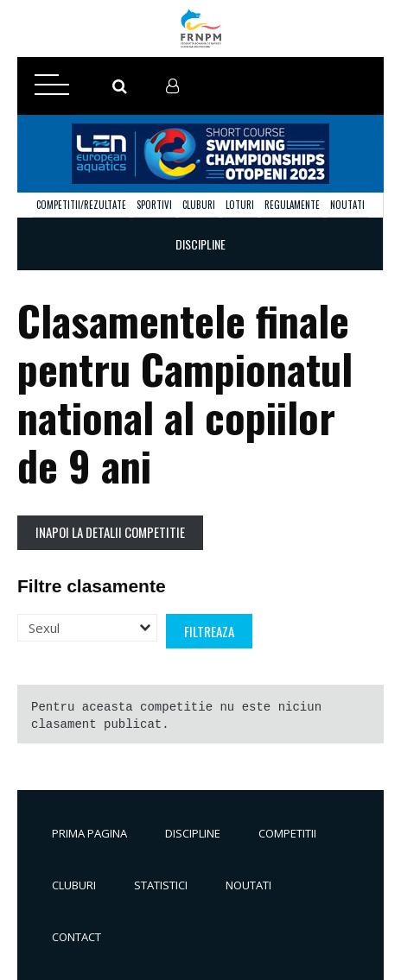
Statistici (161, 885)
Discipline (193, 833)
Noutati (347, 205)
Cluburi (199, 205)
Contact (76, 937)
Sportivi (154, 205)
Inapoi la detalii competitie (110, 532)
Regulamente (292, 205)
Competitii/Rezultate (81, 205)
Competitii (287, 833)
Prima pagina (89, 833)
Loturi (240, 205)
